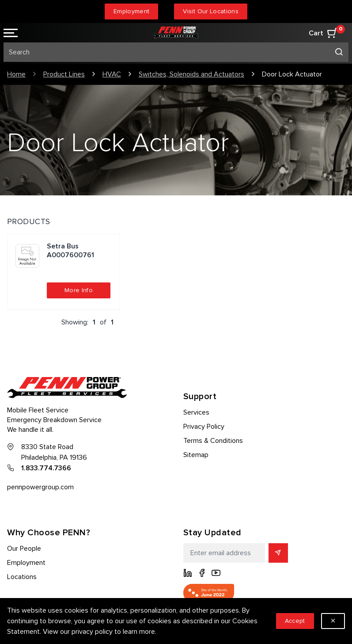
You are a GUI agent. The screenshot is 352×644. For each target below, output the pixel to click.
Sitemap (196, 455)
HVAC (112, 74)
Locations (22, 577)
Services (196, 412)
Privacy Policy (204, 427)
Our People (24, 549)
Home (16, 74)
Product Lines (64, 74)
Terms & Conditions (213, 441)
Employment (132, 11)
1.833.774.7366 (46, 468)
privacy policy (92, 632)
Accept (295, 621)
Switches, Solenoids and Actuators (191, 74)
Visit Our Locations (211, 11)
